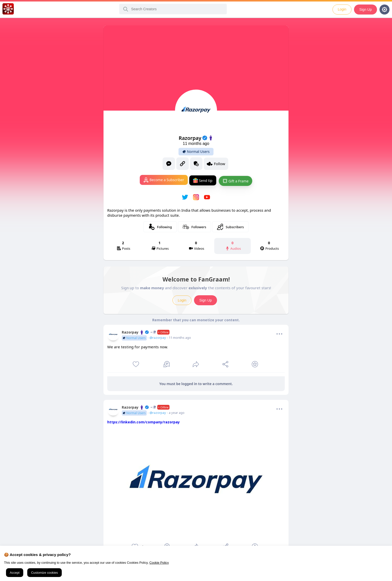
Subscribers (230, 226)
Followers (194, 226)
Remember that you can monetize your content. (196, 319)
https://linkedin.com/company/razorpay (143, 421)
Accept (15, 573)
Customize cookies (44, 573)
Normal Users (196, 152)
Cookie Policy (159, 563)
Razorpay (146, 331)
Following (160, 226)
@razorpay (158, 337)
